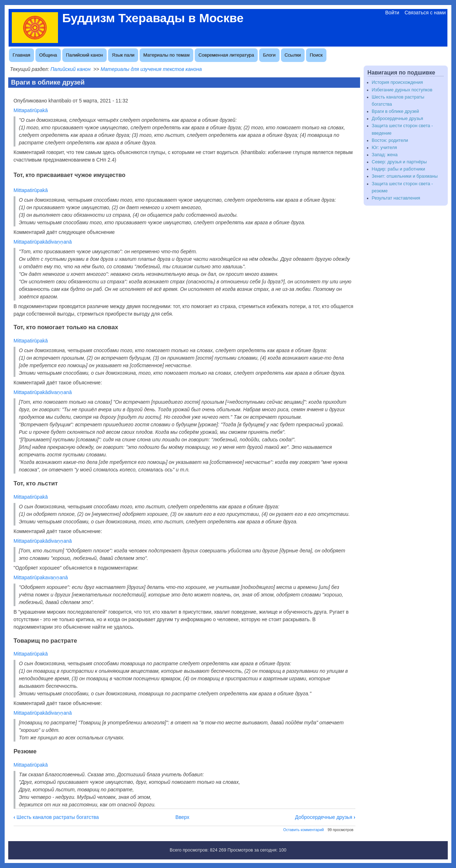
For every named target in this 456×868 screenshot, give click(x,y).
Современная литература (226, 55)
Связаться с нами (425, 13)
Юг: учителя (385, 148)
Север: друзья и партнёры (399, 162)
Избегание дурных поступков (402, 90)
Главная (21, 55)
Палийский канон (84, 55)
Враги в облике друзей (396, 111)
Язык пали (123, 55)
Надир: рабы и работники (399, 169)
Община (48, 55)
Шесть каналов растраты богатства (56, 817)
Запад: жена (385, 155)
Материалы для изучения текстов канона (151, 69)
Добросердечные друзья (325, 817)
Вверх (182, 817)
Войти (392, 13)
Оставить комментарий (303, 830)
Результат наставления (396, 198)
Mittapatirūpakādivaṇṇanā (43, 242)
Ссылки (293, 55)
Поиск (316, 55)
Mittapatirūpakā (31, 110)
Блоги (269, 55)
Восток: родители (390, 140)
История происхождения (397, 82)
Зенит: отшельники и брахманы (405, 176)
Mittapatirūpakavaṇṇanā (41, 577)
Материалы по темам (167, 55)
